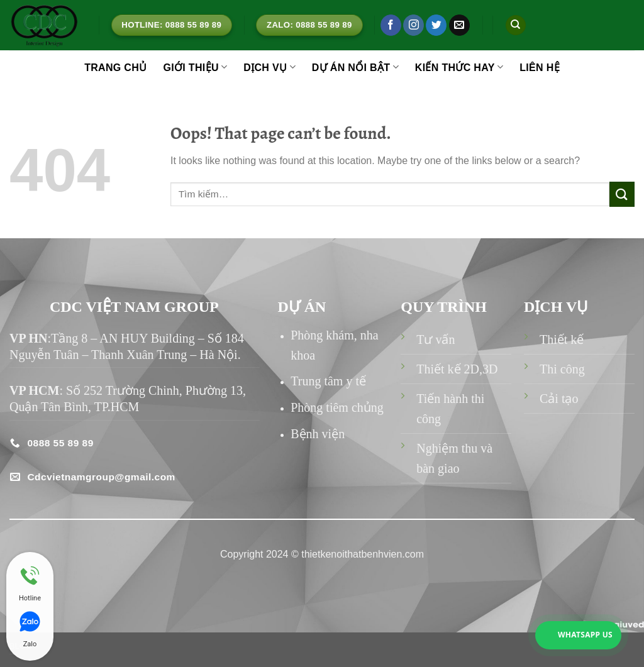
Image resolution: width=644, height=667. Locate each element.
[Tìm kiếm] (516, 25)
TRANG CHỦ (115, 68)
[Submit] (622, 194)
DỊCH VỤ (269, 67)
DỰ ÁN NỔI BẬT (355, 67)
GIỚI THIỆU (195, 67)
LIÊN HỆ (540, 68)
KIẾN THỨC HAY (459, 67)
